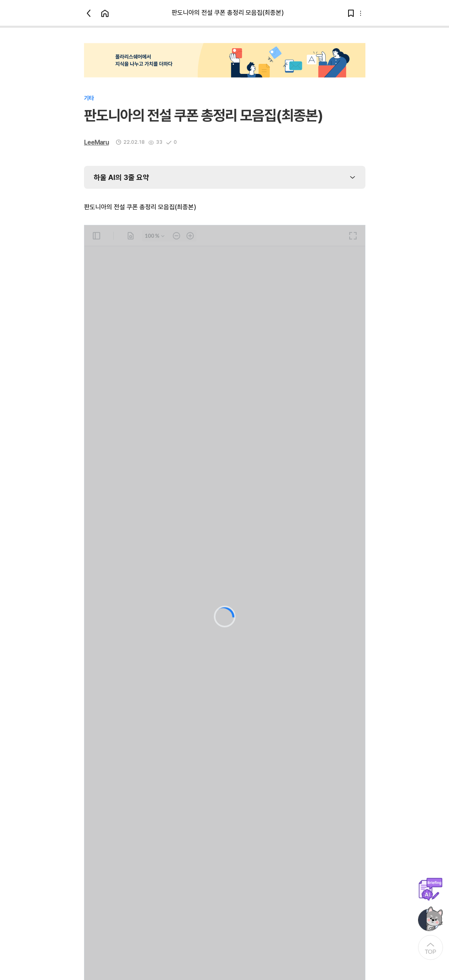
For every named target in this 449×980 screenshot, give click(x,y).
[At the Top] (431, 947)
